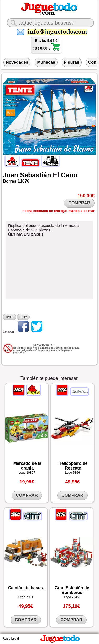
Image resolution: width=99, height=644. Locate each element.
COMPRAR (79, 203)
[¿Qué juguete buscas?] (50, 23)
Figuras (72, 62)
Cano (69, 175)
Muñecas (46, 62)
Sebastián (35, 175)
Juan (11, 175)
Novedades (17, 62)
